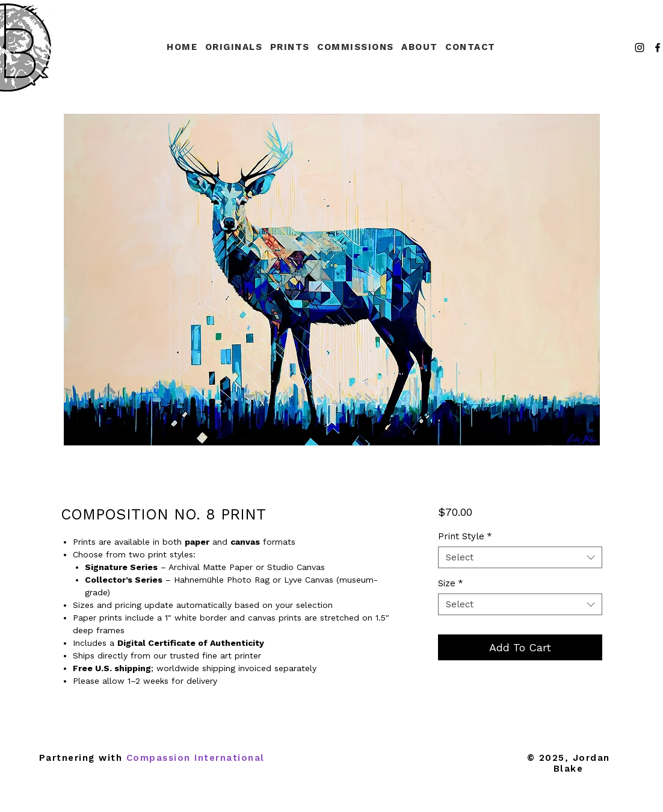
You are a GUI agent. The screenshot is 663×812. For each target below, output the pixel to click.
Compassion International (196, 758)
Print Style (465, 536)
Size (451, 583)
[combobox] (520, 557)
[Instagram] (640, 48)
